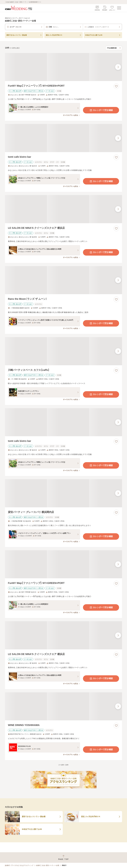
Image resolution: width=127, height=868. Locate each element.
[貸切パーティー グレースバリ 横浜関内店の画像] (63, 493)
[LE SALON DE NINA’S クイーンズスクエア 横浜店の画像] (63, 209)
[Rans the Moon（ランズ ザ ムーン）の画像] (63, 280)
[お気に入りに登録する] (116, 86)
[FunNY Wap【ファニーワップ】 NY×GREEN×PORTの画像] (63, 67)
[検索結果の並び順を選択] (114, 48)
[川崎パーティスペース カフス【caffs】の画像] (63, 351)
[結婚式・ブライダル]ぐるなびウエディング (19, 865)
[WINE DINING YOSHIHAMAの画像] (63, 706)
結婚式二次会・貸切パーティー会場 (48, 865)
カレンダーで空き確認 (101, 110)
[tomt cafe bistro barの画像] (63, 138)
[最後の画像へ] (118, 67)
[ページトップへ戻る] (63, 858)
